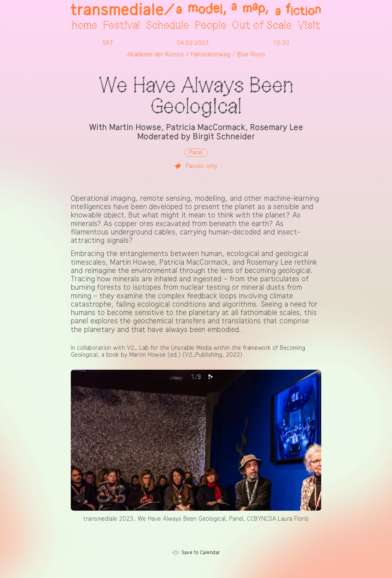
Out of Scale (262, 26)
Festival (122, 26)
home (84, 26)
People (211, 26)
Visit (309, 26)
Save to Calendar (201, 553)
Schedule (167, 26)
